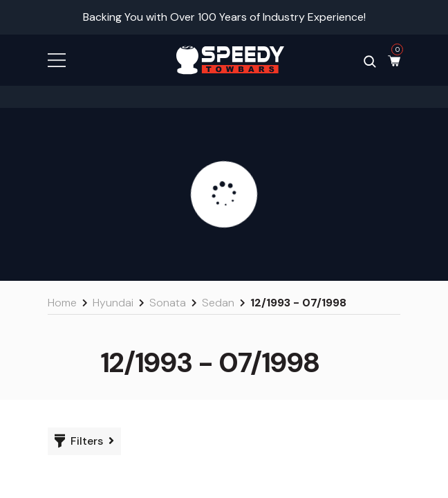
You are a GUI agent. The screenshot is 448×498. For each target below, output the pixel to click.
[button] (57, 59)
